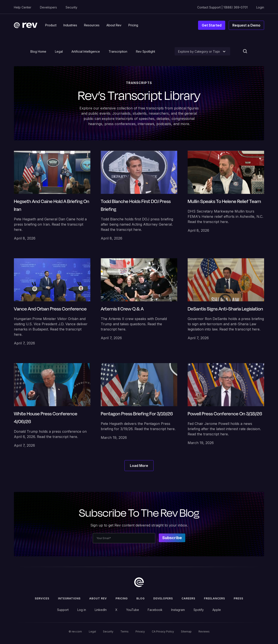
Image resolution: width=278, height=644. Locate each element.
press (238, 598)
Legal (59, 51)
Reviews (204, 631)
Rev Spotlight (146, 51)
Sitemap (186, 631)
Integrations (69, 598)
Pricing (122, 598)
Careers (188, 598)
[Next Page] (139, 466)
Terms (124, 631)
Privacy (140, 631)
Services (42, 598)
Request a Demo (246, 25)
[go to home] (139, 582)
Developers (48, 7)
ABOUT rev (98, 598)
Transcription (118, 51)
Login (260, 7)
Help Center (23, 7)
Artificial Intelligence (86, 51)
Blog (141, 598)
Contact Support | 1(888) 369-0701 (222, 7)
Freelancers (214, 598)
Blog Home (38, 51)
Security (71, 7)
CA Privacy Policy (163, 631)
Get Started (212, 25)
